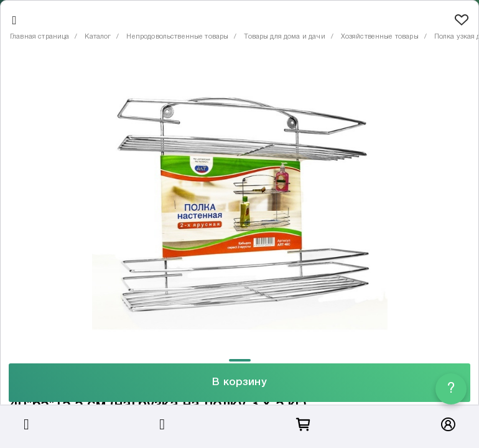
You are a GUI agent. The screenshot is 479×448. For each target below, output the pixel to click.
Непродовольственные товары (177, 37)
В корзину (239, 382)
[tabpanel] (240, 205)
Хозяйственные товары (380, 37)
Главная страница (40, 37)
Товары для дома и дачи (284, 37)
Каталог (98, 37)
